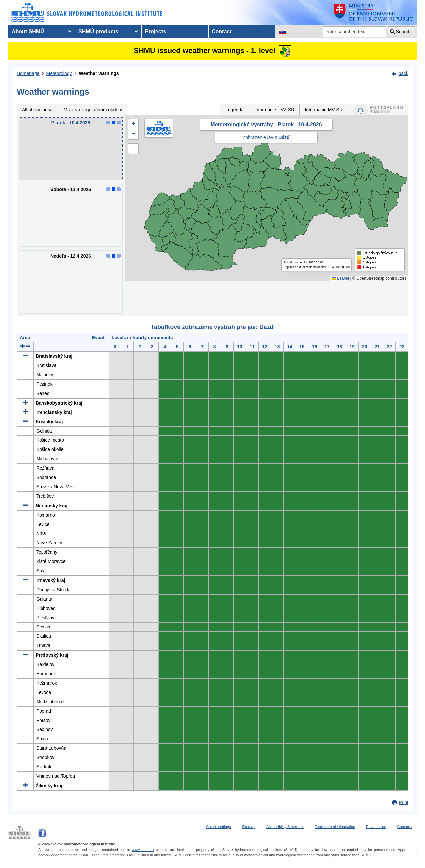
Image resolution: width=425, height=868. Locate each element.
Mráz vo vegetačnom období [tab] (93, 110)
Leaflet (340, 278)
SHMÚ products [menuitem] (98, 31)
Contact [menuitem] (222, 31)
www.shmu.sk (143, 850)
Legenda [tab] (235, 110)
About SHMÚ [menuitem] (28, 31)
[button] (133, 124)
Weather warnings (99, 73)
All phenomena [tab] (37, 110)
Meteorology (59, 73)
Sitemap (249, 827)
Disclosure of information (335, 827)
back (403, 73)
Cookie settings (218, 827)
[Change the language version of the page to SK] (282, 32)
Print (404, 802)
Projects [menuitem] (156, 31)
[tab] (378, 109)
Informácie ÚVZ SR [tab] (274, 110)
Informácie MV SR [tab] (324, 110)
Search (403, 32)
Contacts (405, 827)
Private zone (376, 827)
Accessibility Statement (285, 827)
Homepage (28, 73)
